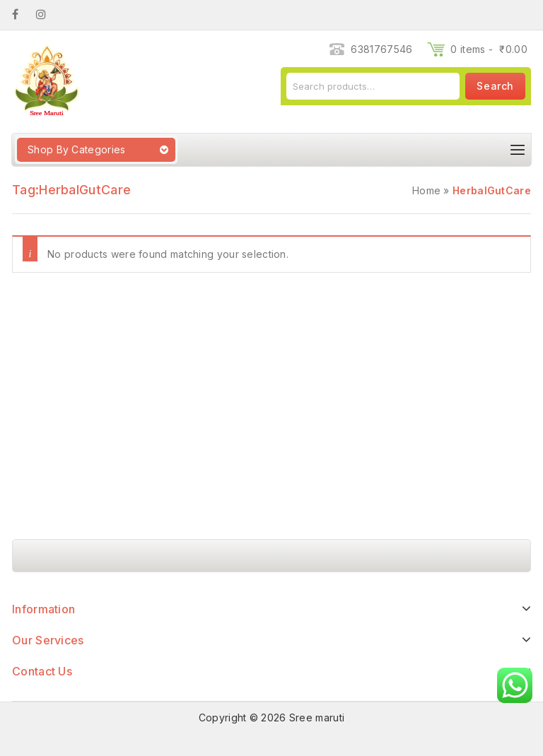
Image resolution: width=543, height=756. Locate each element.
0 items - (489, 49)
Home (426, 190)
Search (495, 86)
